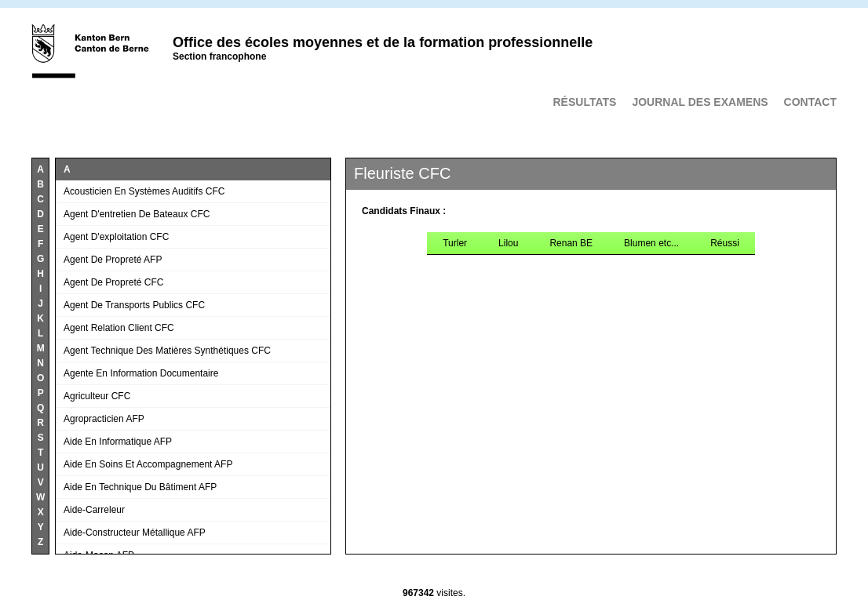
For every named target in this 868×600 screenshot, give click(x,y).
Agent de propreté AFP (113, 260)
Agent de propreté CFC (113, 282)
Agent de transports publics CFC (134, 305)
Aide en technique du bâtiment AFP (140, 487)
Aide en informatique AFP (118, 442)
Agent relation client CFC (119, 328)
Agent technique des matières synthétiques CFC (167, 351)
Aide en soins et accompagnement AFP (148, 464)
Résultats (584, 102)
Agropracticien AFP (104, 419)
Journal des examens (700, 102)
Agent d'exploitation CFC (116, 237)
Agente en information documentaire (141, 373)
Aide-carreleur (94, 510)
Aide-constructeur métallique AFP (135, 533)
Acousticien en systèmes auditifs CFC (144, 191)
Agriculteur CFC (97, 396)
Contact (810, 102)
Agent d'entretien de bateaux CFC (137, 214)
